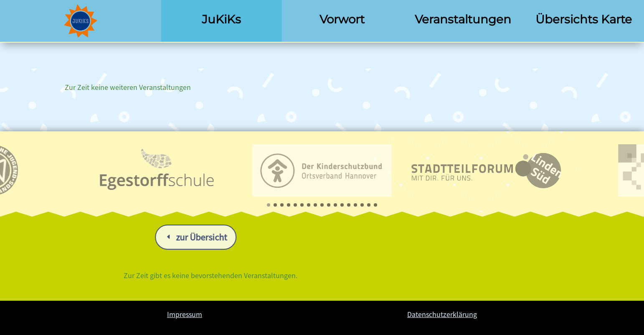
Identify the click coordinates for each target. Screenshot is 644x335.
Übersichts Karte (584, 19)
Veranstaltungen (463, 19)
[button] (269, 205)
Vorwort (342, 19)
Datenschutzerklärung (442, 314)
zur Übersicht (334, 237)
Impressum (185, 314)
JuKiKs (221, 19)
